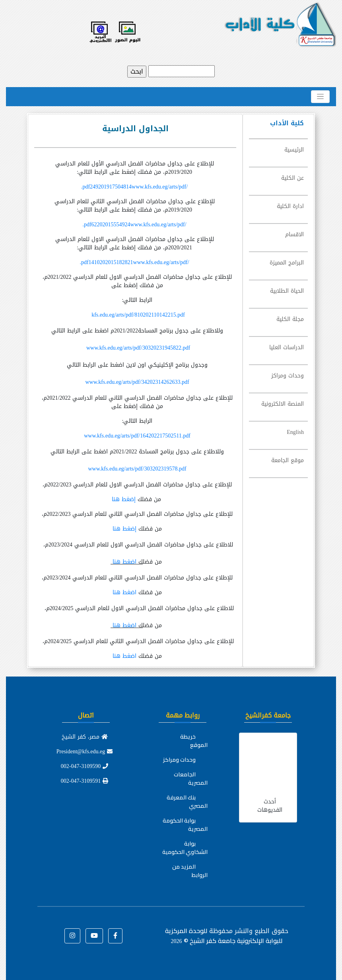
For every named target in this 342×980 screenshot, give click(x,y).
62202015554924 (134, 225)
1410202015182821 (134, 262)
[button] (115, 936)
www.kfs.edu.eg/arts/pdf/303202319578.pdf (137, 469)
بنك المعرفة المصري (187, 802)
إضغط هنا (125, 499)
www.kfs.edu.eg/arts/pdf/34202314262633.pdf (137, 382)
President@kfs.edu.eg (85, 752)
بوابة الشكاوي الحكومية (185, 848)
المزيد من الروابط (190, 871)
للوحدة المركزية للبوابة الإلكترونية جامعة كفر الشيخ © (224, 936)
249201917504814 (134, 187)
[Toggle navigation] (320, 97)
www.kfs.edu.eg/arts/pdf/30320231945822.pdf (138, 348)
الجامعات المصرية (191, 779)
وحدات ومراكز (179, 760)
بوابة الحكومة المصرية (185, 825)
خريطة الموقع (194, 741)
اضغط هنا (123, 562)
